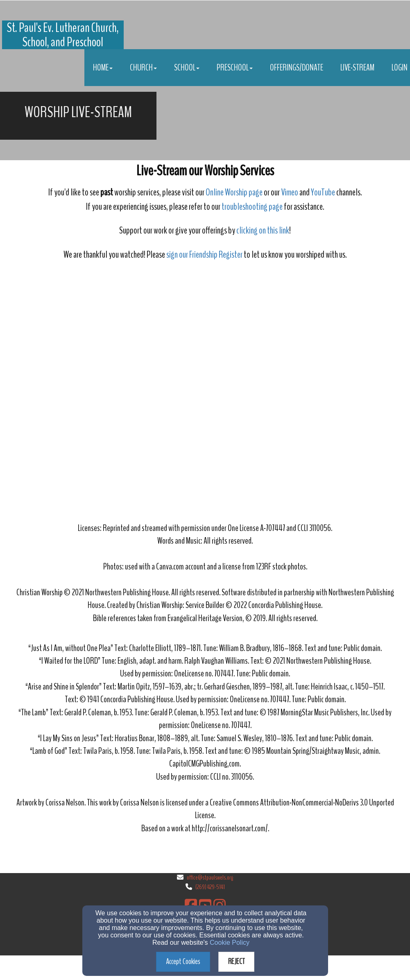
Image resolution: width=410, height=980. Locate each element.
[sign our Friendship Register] (204, 255)
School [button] (187, 68)
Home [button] (103, 68)
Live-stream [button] (357, 68)
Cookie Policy (230, 943)
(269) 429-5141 (210, 887)
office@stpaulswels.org (210, 877)
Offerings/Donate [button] (297, 68)
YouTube (323, 192)
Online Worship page (234, 192)
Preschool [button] (235, 68)
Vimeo (290, 192)
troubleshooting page (252, 206)
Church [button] (143, 68)
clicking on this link (263, 230)
